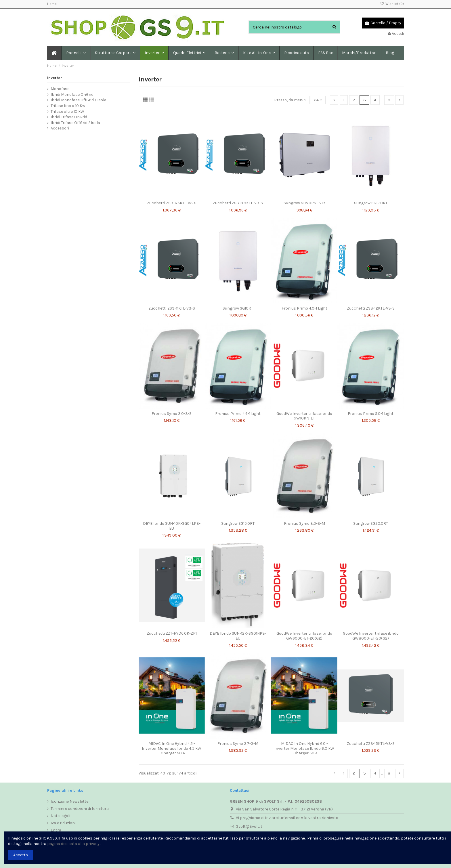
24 (318, 100)
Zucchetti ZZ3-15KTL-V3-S (371, 744)
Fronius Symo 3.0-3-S (172, 414)
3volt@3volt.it (249, 826)
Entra (56, 830)
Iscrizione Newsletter (70, 801)
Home (52, 4)
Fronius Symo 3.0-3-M (304, 523)
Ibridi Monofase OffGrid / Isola (79, 100)
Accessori (60, 128)
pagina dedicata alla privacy (73, 844)
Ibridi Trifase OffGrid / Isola (75, 123)
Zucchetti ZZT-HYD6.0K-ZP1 (172, 633)
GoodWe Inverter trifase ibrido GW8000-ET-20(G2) (371, 636)
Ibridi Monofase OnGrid (72, 95)
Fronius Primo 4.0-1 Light (304, 308)
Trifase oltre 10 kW (67, 111)
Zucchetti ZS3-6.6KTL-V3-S (172, 203)
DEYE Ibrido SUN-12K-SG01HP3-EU (238, 636)
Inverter (55, 78)
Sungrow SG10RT (238, 308)
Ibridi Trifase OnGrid (69, 117)
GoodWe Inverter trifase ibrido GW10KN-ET (304, 416)
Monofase (60, 89)
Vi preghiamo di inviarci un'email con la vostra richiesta (287, 818)
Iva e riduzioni (63, 823)
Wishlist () (392, 4)
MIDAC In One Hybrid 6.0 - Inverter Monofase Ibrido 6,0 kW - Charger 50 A (304, 748)
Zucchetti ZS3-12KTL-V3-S (371, 308)
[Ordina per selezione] (290, 100)
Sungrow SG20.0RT (371, 523)
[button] (115, 53)
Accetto (21, 855)
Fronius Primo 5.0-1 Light (371, 414)
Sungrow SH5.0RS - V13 (304, 203)
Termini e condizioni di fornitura (80, 809)
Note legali (60, 816)
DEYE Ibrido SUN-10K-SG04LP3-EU (172, 526)
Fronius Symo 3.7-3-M (238, 744)
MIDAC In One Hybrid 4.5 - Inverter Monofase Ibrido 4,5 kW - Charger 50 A (172, 748)
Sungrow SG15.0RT (238, 523)
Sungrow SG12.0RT (371, 203)
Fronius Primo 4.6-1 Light (238, 414)
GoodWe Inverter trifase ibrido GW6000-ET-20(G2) (304, 636)
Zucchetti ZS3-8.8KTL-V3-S (238, 203)
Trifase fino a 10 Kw (68, 106)
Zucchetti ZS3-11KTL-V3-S (172, 308)
